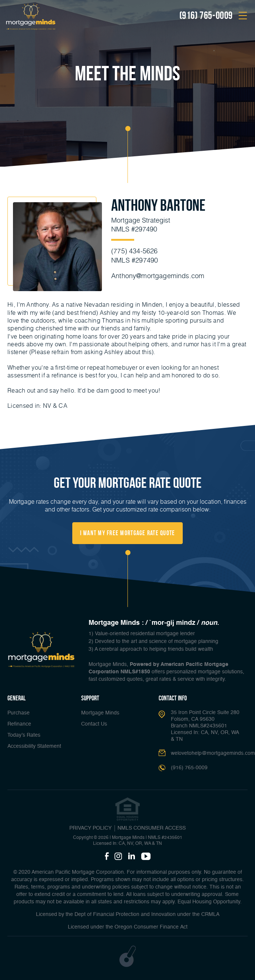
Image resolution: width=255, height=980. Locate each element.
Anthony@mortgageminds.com (158, 275)
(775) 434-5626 (135, 251)
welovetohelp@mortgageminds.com (213, 753)
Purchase (19, 713)
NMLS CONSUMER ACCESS (152, 828)
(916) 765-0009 (206, 16)
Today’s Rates (24, 735)
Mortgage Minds (100, 713)
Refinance (19, 724)
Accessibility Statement (34, 746)
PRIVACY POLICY (90, 828)
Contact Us (94, 724)
